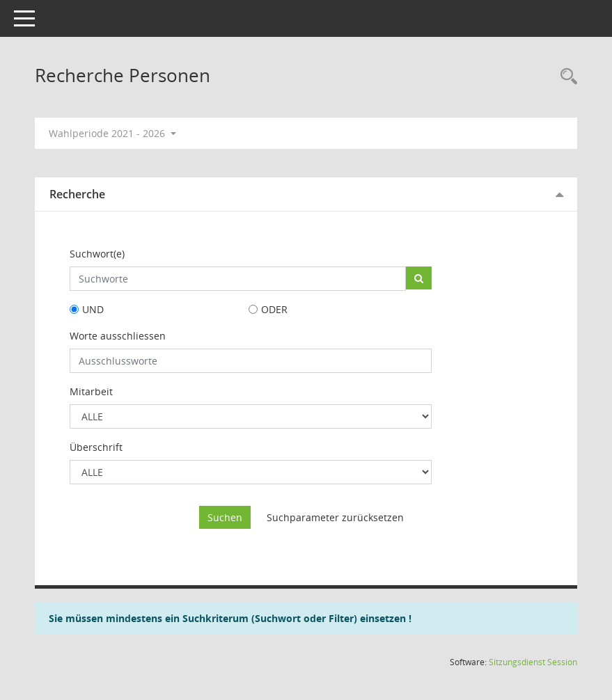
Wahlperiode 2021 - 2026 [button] (112, 133)
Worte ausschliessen (118, 336)
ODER (274, 309)
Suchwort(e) (97, 254)
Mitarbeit (91, 391)
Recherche (77, 194)
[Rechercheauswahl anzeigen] (565, 77)
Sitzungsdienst (533, 662)
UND (93, 309)
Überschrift (96, 447)
